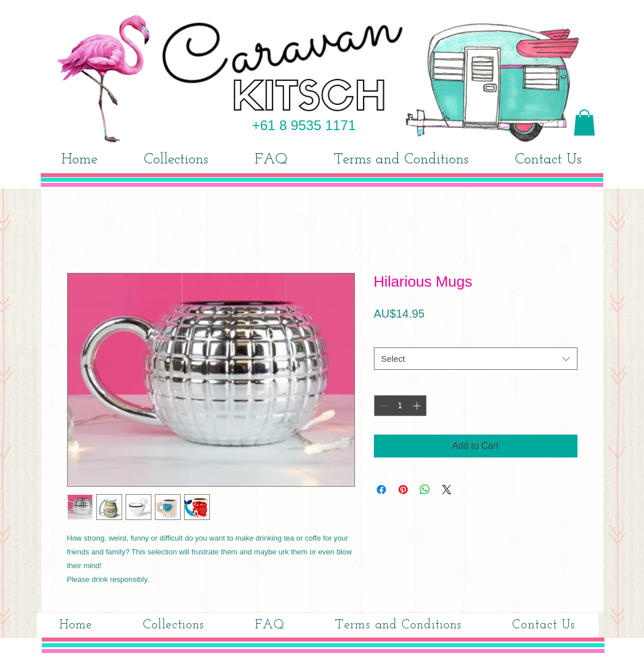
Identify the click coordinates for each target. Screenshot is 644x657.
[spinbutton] (400, 406)
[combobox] (476, 359)
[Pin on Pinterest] (403, 490)
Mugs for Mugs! (404, 337)
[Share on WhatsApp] (425, 490)
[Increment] (418, 406)
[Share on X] (447, 490)
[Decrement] (383, 406)
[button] (584, 122)
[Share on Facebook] (381, 490)
